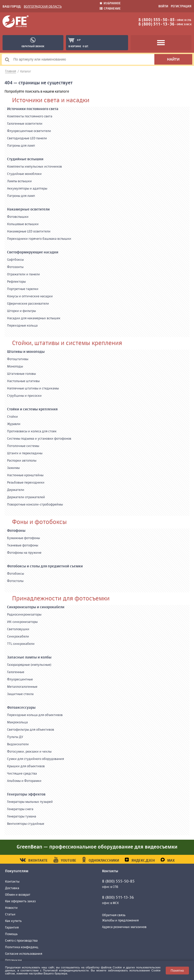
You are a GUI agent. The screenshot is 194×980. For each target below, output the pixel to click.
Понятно (177, 971)
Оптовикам (13, 960)
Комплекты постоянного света (30, 116)
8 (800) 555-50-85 (156, 20)
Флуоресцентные (20, 680)
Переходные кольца (22, 326)
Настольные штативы (23, 381)
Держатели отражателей (26, 497)
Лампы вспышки (19, 181)
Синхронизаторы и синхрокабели (36, 607)
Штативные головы (21, 374)
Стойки (13, 417)
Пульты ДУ (15, 737)
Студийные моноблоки (24, 174)
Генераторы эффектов (26, 794)
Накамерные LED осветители (29, 232)
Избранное (110, 3)
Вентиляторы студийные (26, 824)
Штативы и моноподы (26, 352)
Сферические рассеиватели (28, 304)
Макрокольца (17, 722)
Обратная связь (114, 915)
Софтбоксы (15, 260)
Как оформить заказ (20, 901)
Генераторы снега (20, 809)
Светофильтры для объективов (31, 730)
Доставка (12, 888)
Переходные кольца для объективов (35, 715)
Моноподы (15, 367)
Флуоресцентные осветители (29, 131)
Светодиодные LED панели (27, 138)
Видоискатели (18, 744)
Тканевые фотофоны (23, 546)
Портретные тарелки (23, 289)
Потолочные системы (23, 446)
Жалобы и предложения (120, 921)
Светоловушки (18, 629)
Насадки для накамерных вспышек (34, 318)
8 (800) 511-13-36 (156, 24)
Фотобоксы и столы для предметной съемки (45, 566)
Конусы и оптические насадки (30, 296)
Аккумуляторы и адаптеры (27, 189)
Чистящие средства (22, 774)
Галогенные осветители (25, 124)
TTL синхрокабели (21, 644)
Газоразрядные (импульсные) (29, 665)
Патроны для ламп (21, 146)
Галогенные (16, 672)
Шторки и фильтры (21, 311)
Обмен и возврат (18, 895)
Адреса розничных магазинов (124, 927)
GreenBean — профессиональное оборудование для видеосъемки (97, 847)
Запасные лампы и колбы (29, 657)
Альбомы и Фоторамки (24, 781)
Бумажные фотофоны (23, 538)
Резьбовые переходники (26, 483)
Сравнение (110, 9)
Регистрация (181, 7)
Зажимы (13, 468)
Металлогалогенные (22, 687)
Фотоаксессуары (21, 708)
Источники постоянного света (33, 109)
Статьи (10, 915)
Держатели (16, 490)
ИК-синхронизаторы (22, 622)
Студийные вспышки (25, 159)
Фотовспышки (18, 217)
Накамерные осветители (28, 209)
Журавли (14, 424)
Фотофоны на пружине (24, 553)
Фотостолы (15, 581)
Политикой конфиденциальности (66, 970)
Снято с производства (21, 941)
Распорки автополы (22, 461)
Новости (11, 908)
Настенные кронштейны (25, 475)
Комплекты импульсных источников (34, 167)
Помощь (11, 934)
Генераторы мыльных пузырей (30, 802)
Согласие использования (24, 954)
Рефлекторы (16, 282)
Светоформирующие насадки (33, 252)
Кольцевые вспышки (23, 224)
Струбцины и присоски (24, 396)
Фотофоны (16, 531)
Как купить (13, 921)
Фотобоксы (16, 574)
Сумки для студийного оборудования (35, 759)
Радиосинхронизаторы (24, 615)
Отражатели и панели (23, 274)
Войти (163, 7)
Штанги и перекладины (25, 453)
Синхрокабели (18, 637)
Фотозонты (15, 267)
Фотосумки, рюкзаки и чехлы (29, 752)
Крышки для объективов (26, 766)
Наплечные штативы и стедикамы (33, 389)
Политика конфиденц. (22, 947)
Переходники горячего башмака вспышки (39, 239)
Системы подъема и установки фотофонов (39, 439)
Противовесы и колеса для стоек (32, 431)
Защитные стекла (20, 694)
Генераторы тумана (22, 817)
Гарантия (12, 928)
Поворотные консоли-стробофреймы (35, 505)
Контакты (12, 882)
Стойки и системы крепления (32, 409)
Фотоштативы (18, 359)
